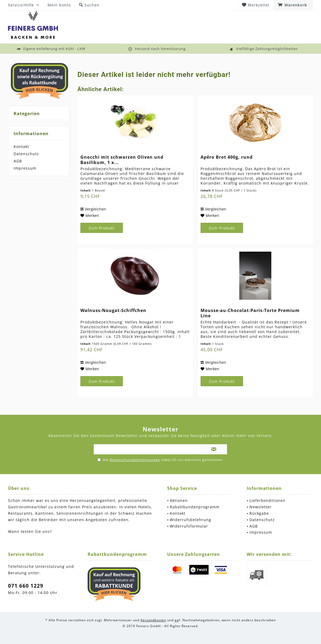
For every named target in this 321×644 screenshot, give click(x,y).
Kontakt (21, 147)
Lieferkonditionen (267, 500)
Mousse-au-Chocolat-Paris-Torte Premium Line (250, 313)
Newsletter (261, 507)
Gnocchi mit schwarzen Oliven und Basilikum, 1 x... (122, 160)
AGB (18, 161)
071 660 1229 (26, 586)
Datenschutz (26, 154)
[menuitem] (293, 5)
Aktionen (179, 500)
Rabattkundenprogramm (195, 507)
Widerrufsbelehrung (191, 520)
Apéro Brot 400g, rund (227, 157)
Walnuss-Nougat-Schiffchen (113, 311)
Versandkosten (153, 620)
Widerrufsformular (189, 526)
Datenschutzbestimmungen (135, 460)
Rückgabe (259, 513)
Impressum (25, 168)
